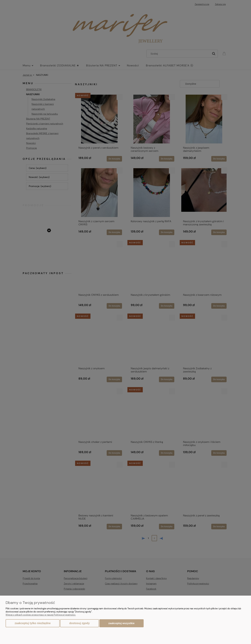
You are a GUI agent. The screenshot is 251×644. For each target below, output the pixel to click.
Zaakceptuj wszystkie (121, 623)
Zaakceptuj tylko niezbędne (33, 623)
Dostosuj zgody (79, 623)
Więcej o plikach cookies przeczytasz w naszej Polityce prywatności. (41, 615)
